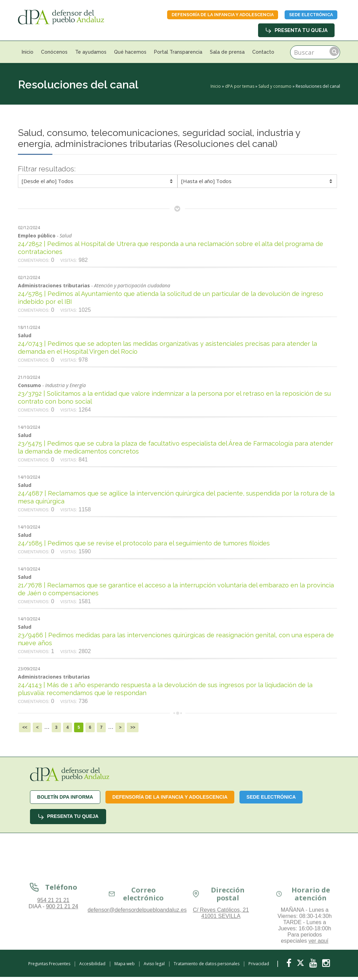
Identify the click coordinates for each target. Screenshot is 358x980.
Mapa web (125, 967)
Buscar (334, 54)
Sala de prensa (227, 55)
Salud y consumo (275, 89)
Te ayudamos (91, 55)
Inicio (28, 55)
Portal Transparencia (178, 55)
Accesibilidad (92, 967)
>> (133, 731)
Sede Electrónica (303, 17)
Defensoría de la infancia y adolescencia (200, 17)
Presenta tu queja (297, 33)
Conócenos (54, 55)
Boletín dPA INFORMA (65, 800)
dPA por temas (240, 89)
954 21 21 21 (53, 949)
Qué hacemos (130, 55)
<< (25, 731)
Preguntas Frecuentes (49, 967)
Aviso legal (154, 967)
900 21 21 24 (62, 955)
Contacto (263, 55)
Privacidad (259, 967)
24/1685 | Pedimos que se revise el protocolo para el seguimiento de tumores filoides (144, 546)
